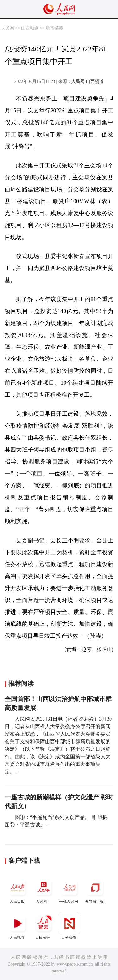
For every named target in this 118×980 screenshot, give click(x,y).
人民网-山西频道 (88, 81)
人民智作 (69, 926)
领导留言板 (95, 890)
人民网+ (43, 890)
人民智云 (43, 926)
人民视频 (18, 926)
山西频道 (30, 28)
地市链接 (54, 28)
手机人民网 (69, 890)
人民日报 (18, 890)
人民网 (8, 28)
